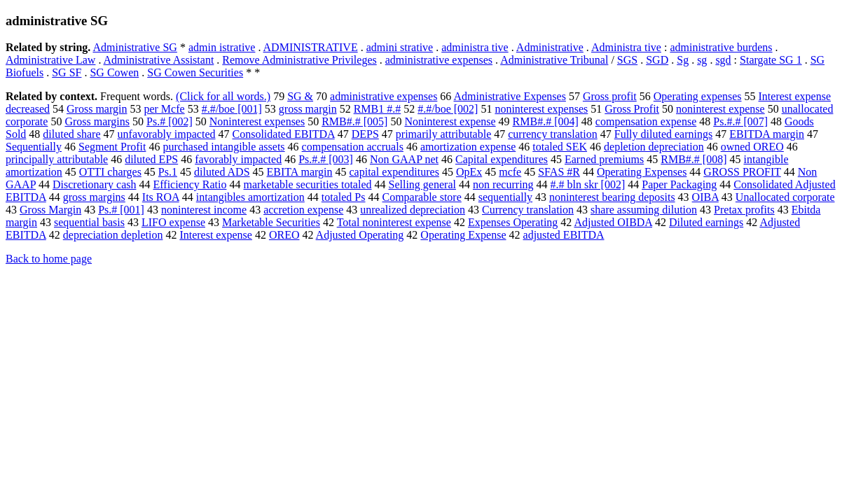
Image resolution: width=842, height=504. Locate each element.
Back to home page (49, 259)
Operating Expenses (642, 172)
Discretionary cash (95, 184)
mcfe (510, 172)
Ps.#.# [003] (326, 159)
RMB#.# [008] (693, 159)
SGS (627, 60)
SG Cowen (114, 72)
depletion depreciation (654, 147)
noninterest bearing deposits (612, 197)
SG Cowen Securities (195, 72)
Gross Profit (632, 109)
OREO (284, 235)
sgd (723, 60)
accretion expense (303, 210)
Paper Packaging (679, 184)
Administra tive (626, 47)
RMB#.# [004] (546, 121)
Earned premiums (604, 159)
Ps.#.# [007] (740, 121)
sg (702, 60)
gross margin (308, 109)
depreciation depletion (113, 235)
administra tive (475, 47)
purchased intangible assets (223, 147)
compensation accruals (353, 147)
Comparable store (421, 197)
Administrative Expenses (509, 96)
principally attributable (57, 159)
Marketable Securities (271, 222)
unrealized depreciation (413, 210)
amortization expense (468, 147)
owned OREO (752, 147)
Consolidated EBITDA (284, 134)
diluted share (71, 134)
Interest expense (216, 235)
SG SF (67, 72)
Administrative (550, 47)
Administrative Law (50, 60)
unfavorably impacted (167, 134)
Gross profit (610, 96)
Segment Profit (112, 147)
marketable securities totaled (307, 184)
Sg (683, 60)
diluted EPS (151, 159)
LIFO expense (173, 222)
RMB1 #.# (378, 109)
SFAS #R (559, 172)
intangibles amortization (250, 197)
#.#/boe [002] (448, 109)
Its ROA (161, 197)
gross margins (94, 197)
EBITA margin (300, 172)
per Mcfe (164, 109)
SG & (300, 96)
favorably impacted (238, 159)
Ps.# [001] (121, 210)
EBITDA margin (767, 134)
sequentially (505, 197)
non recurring (503, 184)
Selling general (422, 184)
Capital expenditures (502, 159)
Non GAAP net (404, 159)
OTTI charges (110, 172)
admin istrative (222, 47)
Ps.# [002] (170, 121)
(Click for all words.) (223, 96)
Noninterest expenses (257, 121)
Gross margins (97, 121)
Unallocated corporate (785, 197)
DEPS (365, 134)
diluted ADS (222, 172)
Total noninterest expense (394, 222)
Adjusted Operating (360, 235)
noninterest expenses (541, 109)
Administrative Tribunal (554, 60)
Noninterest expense (450, 121)
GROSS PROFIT (742, 172)
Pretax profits (744, 210)
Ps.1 (168, 172)
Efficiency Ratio (189, 184)
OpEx (469, 172)
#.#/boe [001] (232, 109)
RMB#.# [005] (354, 121)
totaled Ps (344, 197)
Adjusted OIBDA (613, 222)
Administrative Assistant (159, 60)
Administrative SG (134, 47)
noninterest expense (720, 109)
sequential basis (89, 222)
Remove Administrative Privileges (299, 60)
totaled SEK (560, 147)
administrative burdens (721, 47)
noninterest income (204, 210)
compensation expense (646, 121)
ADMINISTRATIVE (311, 47)
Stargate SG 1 (771, 60)
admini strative (400, 47)
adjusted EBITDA (564, 235)
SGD (657, 60)
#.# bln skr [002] (588, 184)
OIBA (705, 197)
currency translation (553, 134)
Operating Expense (463, 235)
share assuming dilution (644, 210)
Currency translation (528, 210)
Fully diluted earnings (663, 134)
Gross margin (97, 109)
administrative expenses (439, 60)
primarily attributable (443, 134)
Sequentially (34, 147)
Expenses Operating (513, 222)
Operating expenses (698, 96)
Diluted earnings (706, 222)
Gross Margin (50, 210)
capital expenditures (394, 172)
